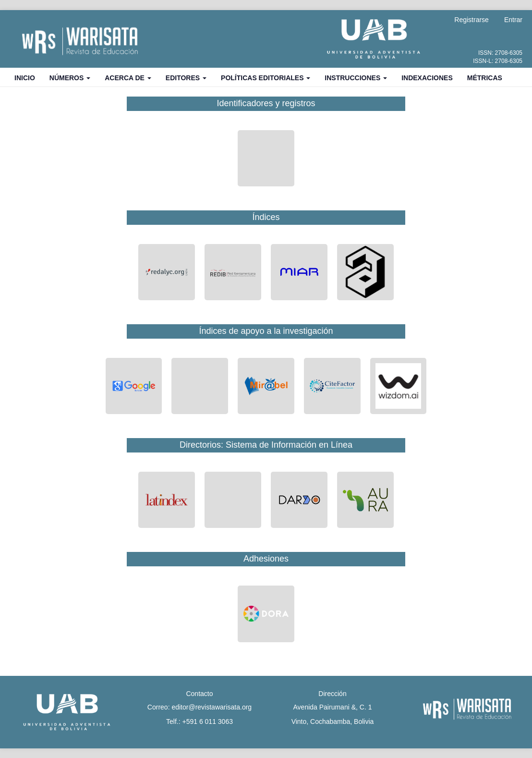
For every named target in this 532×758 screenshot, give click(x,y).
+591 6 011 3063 (207, 721)
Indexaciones (427, 78)
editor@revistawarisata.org (212, 707)
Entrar (513, 20)
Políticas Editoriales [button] (266, 78)
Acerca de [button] (128, 78)
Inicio (25, 78)
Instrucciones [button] (356, 78)
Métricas (485, 78)
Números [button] (70, 78)
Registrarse (472, 20)
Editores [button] (186, 78)
